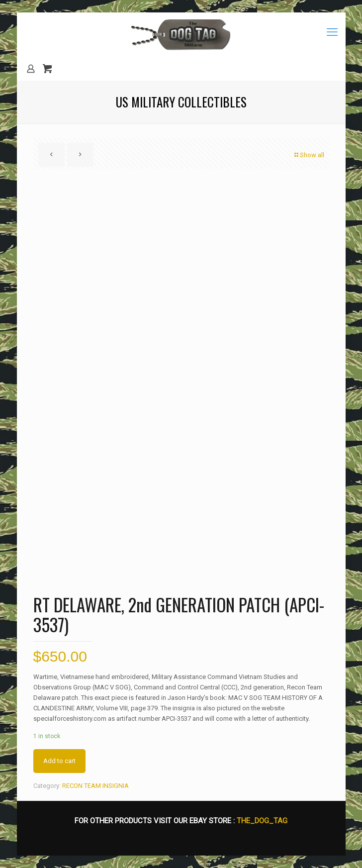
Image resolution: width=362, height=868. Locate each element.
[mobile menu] (332, 32)
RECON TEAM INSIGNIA (95, 786)
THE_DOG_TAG (262, 821)
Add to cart (59, 761)
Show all (309, 155)
